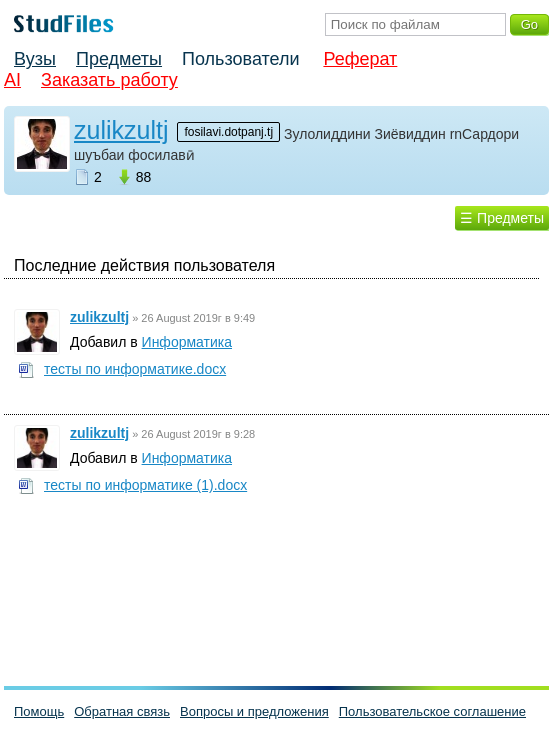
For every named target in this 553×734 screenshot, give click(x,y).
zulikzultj (121, 130)
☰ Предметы (502, 218)
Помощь (39, 711)
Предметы (119, 59)
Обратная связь (122, 711)
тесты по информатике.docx (135, 369)
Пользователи (240, 59)
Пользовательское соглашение (432, 711)
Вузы (35, 59)
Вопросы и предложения (254, 711)
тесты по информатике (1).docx (145, 485)
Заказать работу (109, 80)
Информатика (187, 342)
